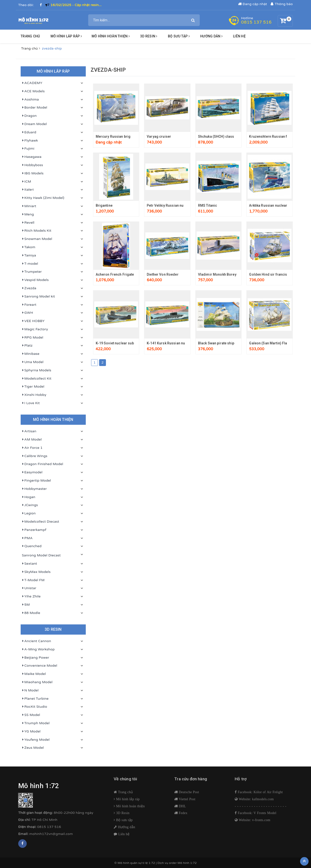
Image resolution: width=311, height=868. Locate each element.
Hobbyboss (32, 165)
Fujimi (28, 149)
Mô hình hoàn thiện (111, 36)
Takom (29, 247)
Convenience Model (39, 666)
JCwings (30, 505)
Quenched (32, 546)
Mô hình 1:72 (187, 863)
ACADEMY (32, 83)
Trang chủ (30, 36)
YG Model (31, 732)
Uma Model (33, 362)
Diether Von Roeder (163, 274)
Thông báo (282, 4)
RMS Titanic (208, 205)
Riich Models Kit (37, 231)
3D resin (149, 36)
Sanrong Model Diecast (41, 555)
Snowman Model (37, 239)
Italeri (28, 190)
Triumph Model (36, 723)
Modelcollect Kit (37, 379)
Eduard (29, 132)
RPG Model (33, 338)
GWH (27, 313)
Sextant (30, 564)
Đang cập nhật (253, 4)
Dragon (29, 116)
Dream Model (34, 124)
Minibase (31, 354)
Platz (27, 346)
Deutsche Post (188, 792)
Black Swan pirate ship (216, 343)
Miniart (29, 206)
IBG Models (33, 173)
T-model (30, 264)
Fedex (182, 813)
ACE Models (33, 91)
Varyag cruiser (159, 136)
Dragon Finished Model (43, 464)
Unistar (29, 588)
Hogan (29, 497)
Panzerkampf (34, 530)
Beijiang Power (35, 658)
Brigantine (104, 205)
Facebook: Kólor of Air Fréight (260, 792)
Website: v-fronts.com (254, 820)
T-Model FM (33, 580)
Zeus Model (33, 748)
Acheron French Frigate (115, 274)
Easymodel (32, 472)
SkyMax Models (36, 572)
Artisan (29, 431)
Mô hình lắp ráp (66, 36)
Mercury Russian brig (113, 136)
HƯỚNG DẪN (211, 36)
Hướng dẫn (126, 827)
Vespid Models (35, 280)
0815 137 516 (256, 22)
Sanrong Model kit (38, 297)
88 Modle (31, 613)
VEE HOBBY (33, 321)
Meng (28, 214)
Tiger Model (33, 387)
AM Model (32, 440)
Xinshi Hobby (34, 395)
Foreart (29, 305)
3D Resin (122, 813)
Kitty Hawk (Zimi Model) (43, 198)
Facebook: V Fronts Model (256, 813)
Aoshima (30, 100)
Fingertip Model (36, 481)
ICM (26, 182)
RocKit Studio (35, 707)
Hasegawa (32, 157)
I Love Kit (31, 403)
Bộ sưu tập (124, 820)
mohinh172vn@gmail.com (51, 834)
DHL (182, 806)
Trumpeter (32, 272)
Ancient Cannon (36, 641)
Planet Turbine (35, 699)
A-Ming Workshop (38, 649)
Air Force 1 (32, 448)
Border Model (35, 108)
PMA (27, 538)
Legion (29, 513)
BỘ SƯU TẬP (179, 36)
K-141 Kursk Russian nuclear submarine (179, 343)
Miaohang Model (37, 682)
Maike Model (34, 674)
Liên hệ (239, 36)
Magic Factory (35, 329)
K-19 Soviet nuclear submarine (121, 343)
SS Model (31, 715)
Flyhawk (30, 141)
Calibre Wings (35, 456)
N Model (30, 690)
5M (26, 605)
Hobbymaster (34, 489)
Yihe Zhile (31, 596)
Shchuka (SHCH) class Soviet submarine (231, 136)
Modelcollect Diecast (40, 522)
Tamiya (29, 255)
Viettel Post (186, 799)
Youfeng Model (36, 740)
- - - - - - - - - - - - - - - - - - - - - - (261, 806)
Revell (28, 223)
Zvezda (29, 288)
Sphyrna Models (37, 370)
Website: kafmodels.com (256, 799)
